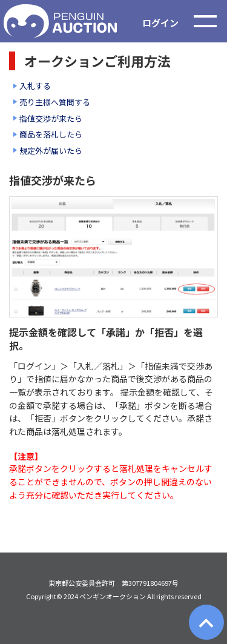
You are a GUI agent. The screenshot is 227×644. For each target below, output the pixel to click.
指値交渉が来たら (51, 118)
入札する (35, 86)
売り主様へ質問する (55, 102)
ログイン (160, 23)
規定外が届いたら (51, 151)
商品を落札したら (51, 134)
